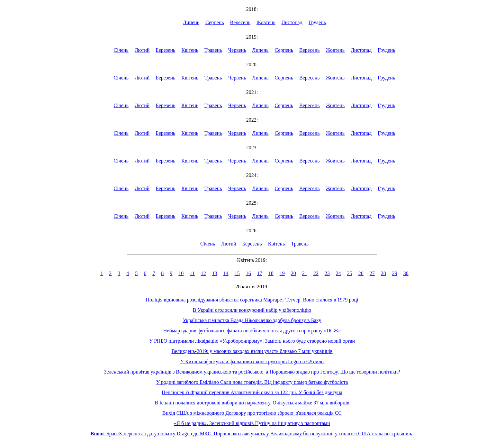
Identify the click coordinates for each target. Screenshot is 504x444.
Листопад (292, 22)
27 (372, 273)
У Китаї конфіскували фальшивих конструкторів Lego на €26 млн (252, 361)
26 (361, 273)
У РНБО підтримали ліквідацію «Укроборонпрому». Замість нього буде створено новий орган (252, 341)
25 (350, 273)
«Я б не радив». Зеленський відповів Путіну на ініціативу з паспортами (252, 423)
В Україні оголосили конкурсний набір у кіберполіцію (252, 310)
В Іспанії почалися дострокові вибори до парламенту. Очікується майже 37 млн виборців (252, 403)
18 (271, 273)
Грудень (317, 22)
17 (260, 273)
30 (406, 273)
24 (338, 273)
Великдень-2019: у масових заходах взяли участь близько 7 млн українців (252, 351)
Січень (121, 50)
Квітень (190, 50)
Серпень (215, 22)
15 (237, 273)
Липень (191, 22)
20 (293, 273)
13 (215, 273)
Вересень (240, 22)
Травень (213, 50)
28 (383, 273)
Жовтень (266, 22)
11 (192, 273)
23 (327, 273)
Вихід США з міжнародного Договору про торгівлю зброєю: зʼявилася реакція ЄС (252, 413)
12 (203, 273)
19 (282, 273)
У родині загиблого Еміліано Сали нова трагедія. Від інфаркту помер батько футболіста (252, 382)
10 (181, 273)
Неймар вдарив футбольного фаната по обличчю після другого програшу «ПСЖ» (252, 331)
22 (316, 273)
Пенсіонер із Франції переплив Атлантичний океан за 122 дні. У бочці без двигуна (252, 392)
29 (395, 273)
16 (248, 273)
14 (226, 273)
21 (305, 273)
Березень (165, 50)
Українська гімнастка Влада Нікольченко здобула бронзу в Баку (252, 320)
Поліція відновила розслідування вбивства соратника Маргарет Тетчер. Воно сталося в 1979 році (252, 300)
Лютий (142, 50)
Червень (237, 50)
